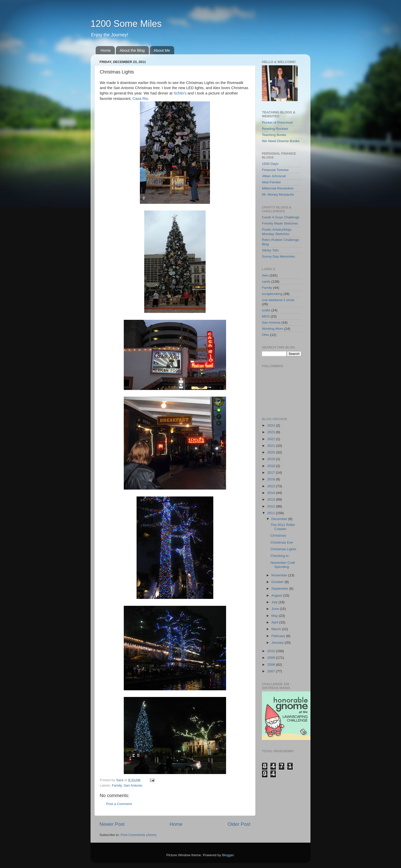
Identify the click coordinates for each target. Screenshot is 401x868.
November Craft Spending (283, 565)
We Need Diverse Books (281, 141)
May (275, 616)
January (278, 643)
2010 (272, 651)
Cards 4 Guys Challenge (281, 217)
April (275, 622)
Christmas (278, 536)
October (278, 582)
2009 (272, 658)
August (277, 595)
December (280, 519)
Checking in (280, 556)
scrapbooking (272, 294)
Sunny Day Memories (278, 256)
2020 (272, 452)
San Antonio (133, 785)
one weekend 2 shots (278, 300)
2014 (272, 493)
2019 (272, 459)
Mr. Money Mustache (278, 194)
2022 (272, 439)
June (276, 609)
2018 (272, 466)
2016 (272, 479)
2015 (272, 486)
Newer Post (112, 824)
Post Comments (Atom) (139, 835)
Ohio (266, 335)
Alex (265, 275)
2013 (272, 499)
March (277, 629)
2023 (272, 432)
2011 (272, 513)
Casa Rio (140, 99)
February (279, 636)
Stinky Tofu (270, 250)
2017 (272, 473)
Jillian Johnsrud (274, 176)
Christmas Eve (282, 542)
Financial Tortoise (275, 170)
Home (106, 50)
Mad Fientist (271, 182)
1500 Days (270, 164)
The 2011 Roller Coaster (283, 527)
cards (266, 282)
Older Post (239, 824)
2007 (272, 671)
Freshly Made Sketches (280, 223)
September (280, 589)
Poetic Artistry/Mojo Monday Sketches (277, 232)
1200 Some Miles (126, 24)
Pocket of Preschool (277, 123)
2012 (272, 506)
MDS (266, 316)
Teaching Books (274, 135)
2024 (272, 425)
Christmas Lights (283, 549)
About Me (162, 50)
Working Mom (272, 329)
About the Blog (132, 50)
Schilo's (180, 93)
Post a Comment (119, 804)
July (275, 602)
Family (117, 785)
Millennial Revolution (278, 188)
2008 (272, 665)
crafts (266, 310)
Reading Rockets (275, 129)
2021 (272, 446)
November (280, 575)
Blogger (228, 855)
